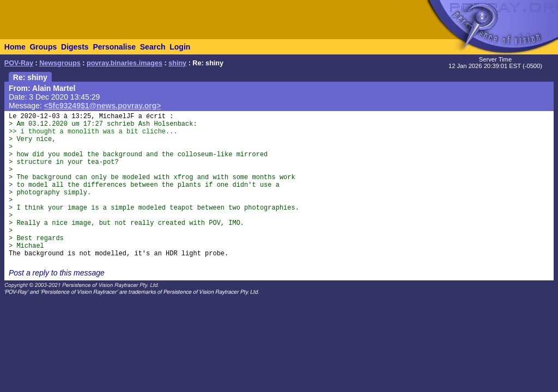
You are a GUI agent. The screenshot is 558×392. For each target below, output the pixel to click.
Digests (75, 47)
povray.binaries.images (125, 63)
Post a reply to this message (57, 273)
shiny (177, 63)
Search (153, 47)
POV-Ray (19, 63)
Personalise (114, 47)
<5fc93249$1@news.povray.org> (103, 106)
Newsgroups (60, 63)
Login (180, 47)
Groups (43, 47)
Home (15, 47)
